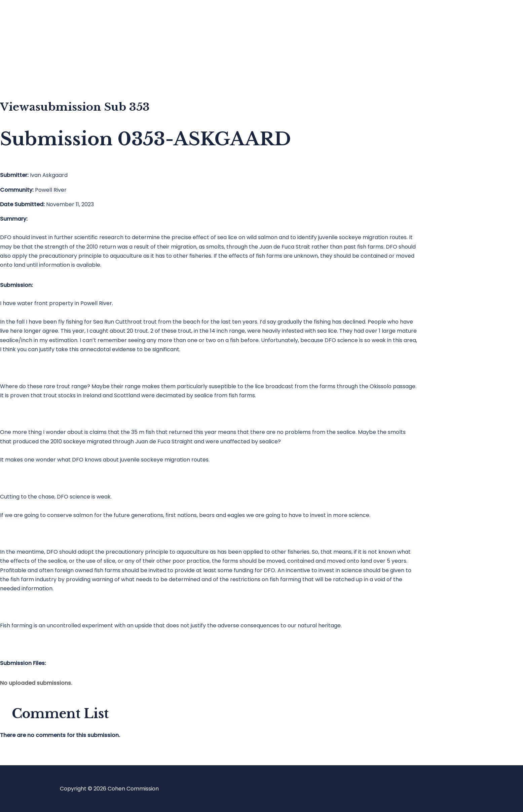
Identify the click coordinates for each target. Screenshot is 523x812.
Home (35, 19)
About (35, 72)
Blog (33, 46)
